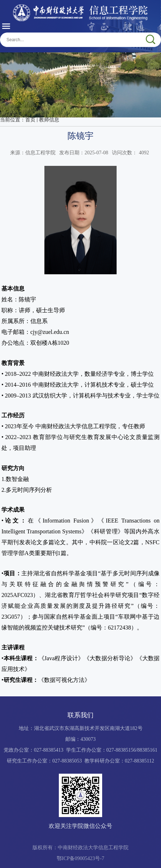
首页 (30, 120)
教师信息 (49, 120)
